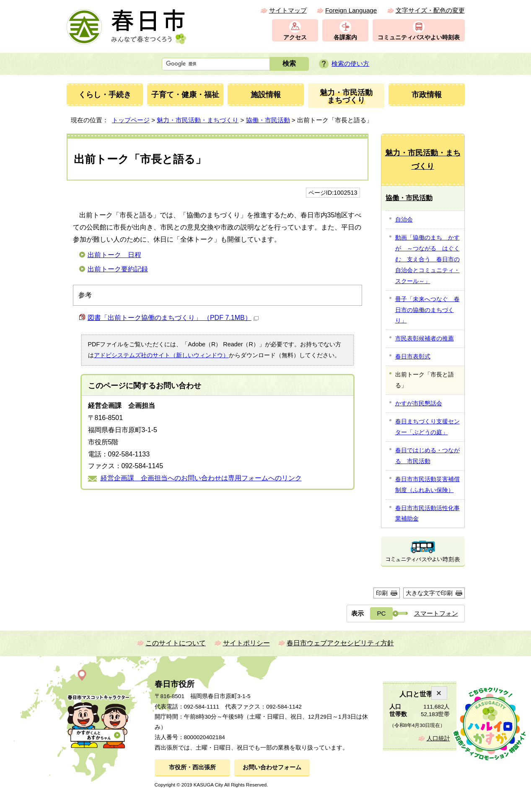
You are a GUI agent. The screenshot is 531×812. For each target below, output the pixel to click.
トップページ (131, 120)
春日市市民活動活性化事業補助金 (427, 513)
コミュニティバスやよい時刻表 (419, 37)
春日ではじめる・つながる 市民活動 (427, 456)
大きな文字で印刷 (429, 593)
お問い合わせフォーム (272, 767)
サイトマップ (288, 10)
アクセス (295, 37)
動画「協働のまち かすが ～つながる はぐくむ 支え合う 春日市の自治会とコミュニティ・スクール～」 (427, 259)
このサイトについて (176, 643)
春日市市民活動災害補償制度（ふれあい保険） (427, 485)
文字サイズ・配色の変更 (430, 10)
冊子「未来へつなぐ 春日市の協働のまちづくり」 (427, 310)
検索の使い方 (350, 63)
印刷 (382, 593)
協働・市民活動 (268, 120)
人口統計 (438, 739)
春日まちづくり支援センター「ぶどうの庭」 (427, 427)
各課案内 (345, 37)
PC (381, 613)
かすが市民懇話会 (419, 403)
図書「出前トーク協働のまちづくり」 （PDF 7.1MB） (173, 318)
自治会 (404, 219)
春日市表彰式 (413, 356)
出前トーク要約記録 (118, 269)
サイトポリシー (246, 643)
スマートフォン (436, 613)
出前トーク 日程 (114, 255)
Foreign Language (351, 10)
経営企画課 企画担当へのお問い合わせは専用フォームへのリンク (201, 478)
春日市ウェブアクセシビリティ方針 (340, 643)
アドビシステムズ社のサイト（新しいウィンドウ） (161, 355)
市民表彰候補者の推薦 (425, 338)
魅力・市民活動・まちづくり (198, 120)
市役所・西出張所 (192, 767)
